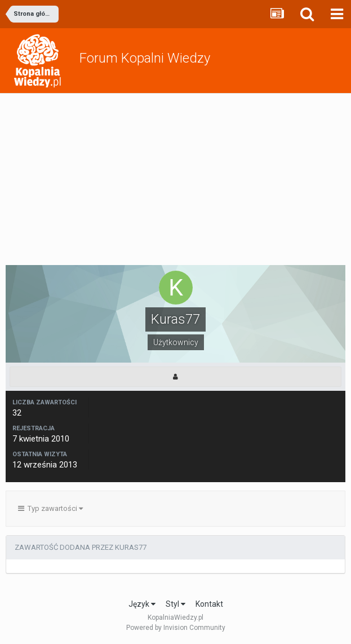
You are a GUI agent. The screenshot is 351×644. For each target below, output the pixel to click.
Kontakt (209, 604)
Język (142, 604)
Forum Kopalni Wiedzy (145, 58)
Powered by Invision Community (176, 628)
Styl (175, 604)
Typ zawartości (50, 508)
